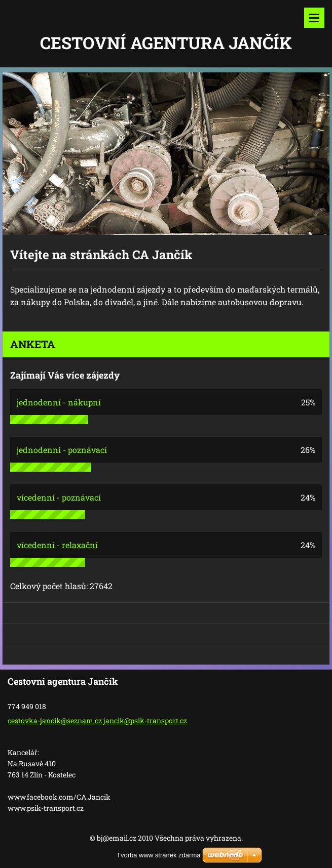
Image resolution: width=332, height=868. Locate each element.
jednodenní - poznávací (62, 450)
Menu (314, 18)
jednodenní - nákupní (59, 402)
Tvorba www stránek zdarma (158, 855)
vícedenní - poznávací (59, 497)
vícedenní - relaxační (57, 545)
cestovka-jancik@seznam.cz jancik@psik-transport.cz (97, 720)
